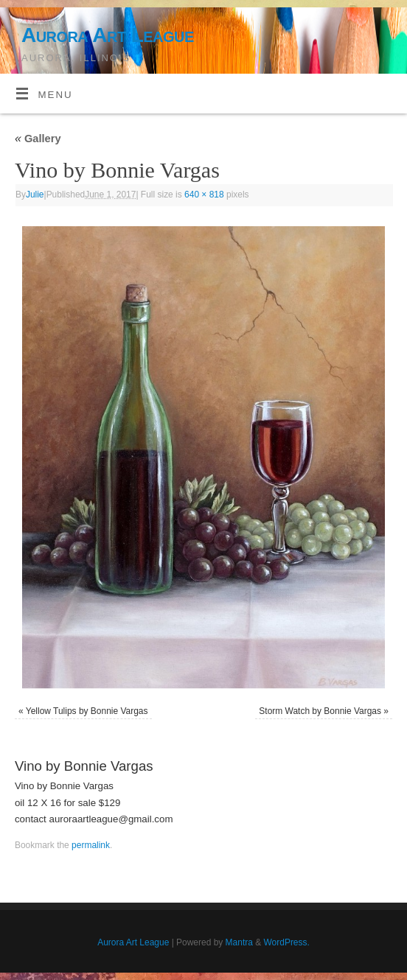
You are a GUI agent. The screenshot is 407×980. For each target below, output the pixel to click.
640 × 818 (204, 195)
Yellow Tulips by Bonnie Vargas (87, 711)
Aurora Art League (108, 35)
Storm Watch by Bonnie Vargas (320, 711)
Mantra (239, 942)
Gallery (38, 139)
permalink (91, 845)
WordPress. (287, 942)
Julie (35, 195)
